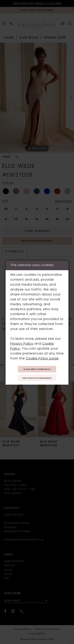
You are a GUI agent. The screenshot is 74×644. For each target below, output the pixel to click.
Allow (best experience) (37, 369)
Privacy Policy (22, 344)
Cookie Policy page (42, 359)
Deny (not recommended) (37, 378)
